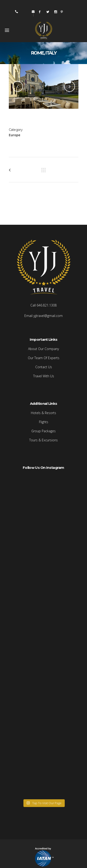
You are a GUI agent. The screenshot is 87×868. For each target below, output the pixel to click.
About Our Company (43, 349)
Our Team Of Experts (44, 358)
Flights (44, 422)
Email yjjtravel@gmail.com (43, 316)
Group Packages (43, 431)
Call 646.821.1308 (43, 305)
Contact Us (44, 367)
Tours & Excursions (43, 440)
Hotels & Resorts (43, 413)
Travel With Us (44, 376)
